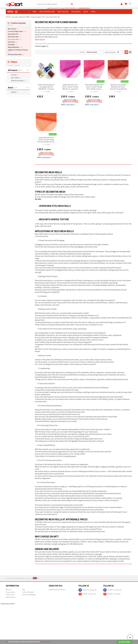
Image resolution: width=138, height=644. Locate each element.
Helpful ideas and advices (57, 590)
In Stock (15, 75)
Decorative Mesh (15, 39)
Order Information (28, 592)
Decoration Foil (14, 34)
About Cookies (11, 597)
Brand (11, 88)
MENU (12, 12)
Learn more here (46, 642)
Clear (27, 70)
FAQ (24, 590)
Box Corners (13, 29)
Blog (86, 12)
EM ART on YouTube (87, 594)
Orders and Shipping (29, 595)
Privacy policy (10, 592)
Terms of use (10, 595)
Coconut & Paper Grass (17, 32)
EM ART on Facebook (87, 590)
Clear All (17, 65)
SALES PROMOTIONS (47, 12)
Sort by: (82, 52)
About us (9, 590)
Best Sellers (16, 78)
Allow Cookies (124, 642)
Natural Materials (15, 47)
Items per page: (110, 52)
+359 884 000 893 (84, 8)
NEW (34, 12)
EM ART (15, 92)
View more (40, 40)
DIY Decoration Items (16, 55)
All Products (14, 70)
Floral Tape (13, 42)
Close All (10, 25)
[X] (7, 642)
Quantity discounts (18, 81)
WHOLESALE (76, 12)
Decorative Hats (14, 37)
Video (93, 12)
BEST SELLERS (63, 12)
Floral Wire (12, 45)
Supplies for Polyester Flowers (18, 51)
